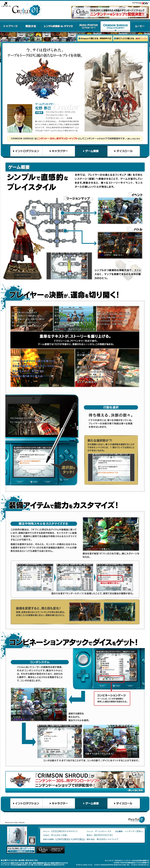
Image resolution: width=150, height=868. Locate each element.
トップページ (11, 26)
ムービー (140, 26)
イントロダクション (26, 151)
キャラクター (59, 151)
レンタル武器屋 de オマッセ (59, 26)
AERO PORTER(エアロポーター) (88, 26)
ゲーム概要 (91, 151)
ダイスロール (124, 151)
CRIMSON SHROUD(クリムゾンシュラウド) (115, 26)
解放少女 (31, 26)
